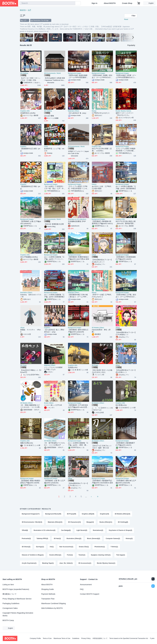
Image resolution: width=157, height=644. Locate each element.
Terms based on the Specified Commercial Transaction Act (129, 638)
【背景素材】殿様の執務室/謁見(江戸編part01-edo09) (30, 482)
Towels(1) (82, 555)
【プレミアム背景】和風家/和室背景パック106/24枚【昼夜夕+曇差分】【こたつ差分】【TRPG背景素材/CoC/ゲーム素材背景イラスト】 (126, 150)
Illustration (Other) (26, 293)
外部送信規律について (100, 638)
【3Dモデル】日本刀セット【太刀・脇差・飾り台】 (102, 447)
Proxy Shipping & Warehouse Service (17, 599)
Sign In (95, 3)
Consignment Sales (10, 608)
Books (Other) (49, 403)
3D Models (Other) (98, 328)
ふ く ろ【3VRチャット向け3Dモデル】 (102, 409)
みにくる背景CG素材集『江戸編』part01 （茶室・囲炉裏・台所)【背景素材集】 (78, 444)
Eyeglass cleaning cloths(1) (101, 555)
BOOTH (23, 10)
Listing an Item (8, 585)
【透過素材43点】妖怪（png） (30, 150)
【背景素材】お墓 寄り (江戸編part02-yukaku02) (55, 482)
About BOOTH (110, 3)
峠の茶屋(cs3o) (121, 405)
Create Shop (127, 3)
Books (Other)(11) (106, 522)
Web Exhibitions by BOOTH (52, 608)
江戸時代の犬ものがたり (101, 113)
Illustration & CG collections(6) (44, 530)
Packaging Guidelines (11, 603)
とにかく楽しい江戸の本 (53, 405)
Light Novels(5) (82, 530)
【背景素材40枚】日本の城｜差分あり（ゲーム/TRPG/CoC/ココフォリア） (78, 296)
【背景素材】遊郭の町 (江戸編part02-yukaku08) (126, 482)
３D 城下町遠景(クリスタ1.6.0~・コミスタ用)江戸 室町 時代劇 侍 (55, 444)
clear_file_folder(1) (66, 563)
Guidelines (76, 638)
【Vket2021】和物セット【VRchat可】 (31, 371)
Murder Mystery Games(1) (106, 563)
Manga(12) (90, 522)
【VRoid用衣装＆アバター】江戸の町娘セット (126, 334)
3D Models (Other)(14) (122, 514)
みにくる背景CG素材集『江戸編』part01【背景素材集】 (126, 187)
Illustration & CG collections (77, 219)
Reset (126, 19)
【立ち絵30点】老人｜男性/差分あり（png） (54, 331)
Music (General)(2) (94, 539)
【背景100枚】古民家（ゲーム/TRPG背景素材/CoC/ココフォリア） (126, 76)
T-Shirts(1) (114, 547)
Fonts (46, 147)
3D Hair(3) (57, 539)
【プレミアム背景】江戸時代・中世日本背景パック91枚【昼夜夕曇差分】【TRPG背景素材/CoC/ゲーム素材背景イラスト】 (78, 188)
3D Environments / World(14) (32, 522)
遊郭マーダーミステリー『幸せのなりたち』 (125, 114)
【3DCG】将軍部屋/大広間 (54, 224)
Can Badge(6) (66, 530)
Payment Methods (48, 594)
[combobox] (47, 3)
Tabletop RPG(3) (42, 539)
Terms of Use (47, 638)
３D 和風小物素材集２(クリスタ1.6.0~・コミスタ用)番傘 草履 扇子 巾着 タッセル (30, 406)
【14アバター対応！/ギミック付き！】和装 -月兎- (30, 79)
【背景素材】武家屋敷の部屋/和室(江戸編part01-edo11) (102, 222)
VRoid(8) (25, 530)
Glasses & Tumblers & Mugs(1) (33, 555)
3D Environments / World (52, 73)
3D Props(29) (71, 514)
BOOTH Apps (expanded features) (16, 589)
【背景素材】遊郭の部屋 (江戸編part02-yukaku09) (78, 331)
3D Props (23, 365)
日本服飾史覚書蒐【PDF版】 (77, 222)
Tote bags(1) (121, 555)
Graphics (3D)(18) (88, 514)
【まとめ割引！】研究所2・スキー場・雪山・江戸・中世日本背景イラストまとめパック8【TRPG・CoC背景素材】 (54, 188)
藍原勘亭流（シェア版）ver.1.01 (54, 150)
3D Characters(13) (74, 522)
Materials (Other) (74, 111)
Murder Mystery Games (123, 111)
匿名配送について (10, 594)
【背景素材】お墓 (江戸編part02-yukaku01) (31, 222)
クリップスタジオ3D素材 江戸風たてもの (54, 368)
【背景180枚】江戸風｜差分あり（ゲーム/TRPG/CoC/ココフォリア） (126, 296)
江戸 (29, 10)
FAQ (82, 589)
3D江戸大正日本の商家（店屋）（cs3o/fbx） (102, 150)
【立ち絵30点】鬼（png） (78, 113)
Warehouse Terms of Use (62, 638)
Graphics (23, 147)
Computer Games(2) (113, 539)
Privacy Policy (86, 638)
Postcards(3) (26, 539)
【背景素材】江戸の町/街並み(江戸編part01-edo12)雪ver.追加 (78, 406)
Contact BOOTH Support (90, 594)
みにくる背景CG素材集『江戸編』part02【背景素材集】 (55, 296)
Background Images (75, 73)
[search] (73, 3)
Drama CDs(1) (84, 547)
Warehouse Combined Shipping (54, 603)
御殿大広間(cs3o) (27, 443)
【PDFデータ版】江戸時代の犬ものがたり (102, 296)
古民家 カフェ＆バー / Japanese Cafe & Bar (78, 152)
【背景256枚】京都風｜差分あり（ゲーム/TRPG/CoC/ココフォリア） (102, 76)
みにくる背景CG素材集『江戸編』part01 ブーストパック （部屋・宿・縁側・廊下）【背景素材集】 (54, 258)
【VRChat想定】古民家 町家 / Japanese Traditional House (55, 79)
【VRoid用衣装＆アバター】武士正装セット (126, 371)
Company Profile (35, 638)
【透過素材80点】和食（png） (30, 187)
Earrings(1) (40, 547)
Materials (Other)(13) (55, 522)
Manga (94, 111)
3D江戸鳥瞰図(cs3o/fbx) (29, 257)
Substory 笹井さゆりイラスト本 (31, 296)
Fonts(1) (70, 555)
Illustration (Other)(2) (74, 539)
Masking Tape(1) (48, 563)
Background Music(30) (53, 514)
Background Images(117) (31, 514)
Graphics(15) (104, 514)
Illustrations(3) (98, 530)
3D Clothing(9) (123, 522)
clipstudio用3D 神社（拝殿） (101, 331)
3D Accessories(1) (85, 563)
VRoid (94, 255)
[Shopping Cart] (139, 3)
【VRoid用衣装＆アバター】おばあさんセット (102, 261)
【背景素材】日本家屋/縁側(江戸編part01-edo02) (126, 258)
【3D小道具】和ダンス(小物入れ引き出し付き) (102, 371)
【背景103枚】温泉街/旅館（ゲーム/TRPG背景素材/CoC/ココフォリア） (78, 76)
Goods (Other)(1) (55, 555)
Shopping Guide (48, 589)
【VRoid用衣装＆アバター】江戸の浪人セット (78, 484)
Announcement (86, 585)
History (94, 184)
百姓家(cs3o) (73, 367)
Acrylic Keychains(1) (29, 563)
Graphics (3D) (25, 111)
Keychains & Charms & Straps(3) (120, 530)
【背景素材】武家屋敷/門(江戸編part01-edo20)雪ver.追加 (102, 482)
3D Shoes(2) (26, 547)
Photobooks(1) (100, 547)
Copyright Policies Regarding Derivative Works (18, 614)
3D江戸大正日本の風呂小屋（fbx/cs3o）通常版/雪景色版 (126, 222)
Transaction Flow (48, 599)
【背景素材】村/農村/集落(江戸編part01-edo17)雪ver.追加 (78, 258)
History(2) (129, 539)
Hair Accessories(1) (66, 547)
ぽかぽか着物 (49, 116)
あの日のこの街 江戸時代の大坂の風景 (102, 187)
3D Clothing (24, 73)
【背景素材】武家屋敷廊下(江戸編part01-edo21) (125, 444)
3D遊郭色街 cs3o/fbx (28, 113)
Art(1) (52, 547)
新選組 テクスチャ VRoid (30, 331)
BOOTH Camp (8, 620)
